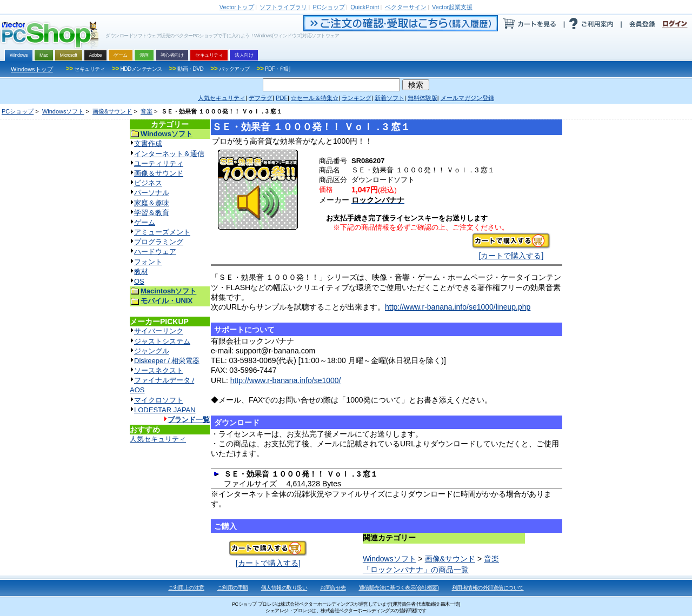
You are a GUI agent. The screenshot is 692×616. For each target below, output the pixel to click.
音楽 (147, 111)
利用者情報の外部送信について (488, 588)
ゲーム (145, 222)
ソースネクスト (159, 370)
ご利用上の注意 (186, 588)
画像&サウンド (112, 111)
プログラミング (159, 242)
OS (139, 281)
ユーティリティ (159, 163)
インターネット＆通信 (169, 154)
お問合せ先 (333, 588)
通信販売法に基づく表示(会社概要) (399, 588)
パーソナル (152, 193)
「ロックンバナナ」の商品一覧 (416, 570)
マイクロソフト (159, 400)
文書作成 (148, 143)
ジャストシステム (162, 341)
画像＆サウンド (159, 173)
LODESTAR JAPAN (165, 410)
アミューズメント (162, 232)
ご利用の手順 (233, 588)
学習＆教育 (152, 213)
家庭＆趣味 (152, 203)
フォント (148, 262)
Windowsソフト (63, 111)
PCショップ (18, 111)
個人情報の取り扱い (284, 588)
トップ (237, 7)
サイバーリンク (159, 331)
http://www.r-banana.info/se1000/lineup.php (458, 307)
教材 (141, 272)
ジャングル (152, 351)
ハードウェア (155, 252)
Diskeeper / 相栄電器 (167, 361)
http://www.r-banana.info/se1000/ (286, 380)
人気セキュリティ (158, 439)
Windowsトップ (32, 69)
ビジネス (148, 183)
